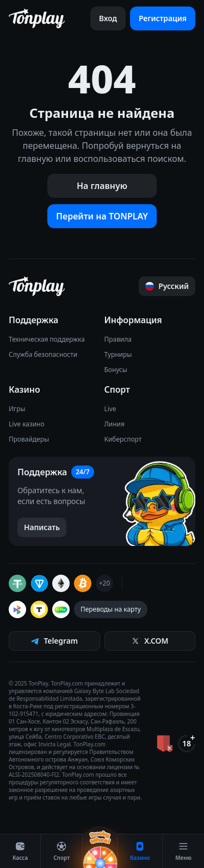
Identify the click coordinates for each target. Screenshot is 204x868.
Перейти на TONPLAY (102, 216)
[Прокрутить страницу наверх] (167, 286)
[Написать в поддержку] (42, 527)
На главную (102, 186)
